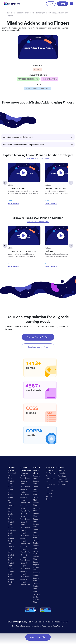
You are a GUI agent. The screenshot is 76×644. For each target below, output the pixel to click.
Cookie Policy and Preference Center (52, 622)
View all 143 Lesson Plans (38, 222)
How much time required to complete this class (38, 145)
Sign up (62, 4)
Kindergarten (42, 13)
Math (32, 13)
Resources (11, 13)
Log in (51, 4)
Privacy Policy (27, 622)
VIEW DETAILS (14, 204)
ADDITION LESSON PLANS (38, 89)
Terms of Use (13, 622)
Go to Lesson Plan (38, 637)
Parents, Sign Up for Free (38, 337)
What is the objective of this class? (38, 137)
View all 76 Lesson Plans (38, 159)
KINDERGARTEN (49, 79)
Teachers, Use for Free (38, 347)
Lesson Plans (23, 13)
